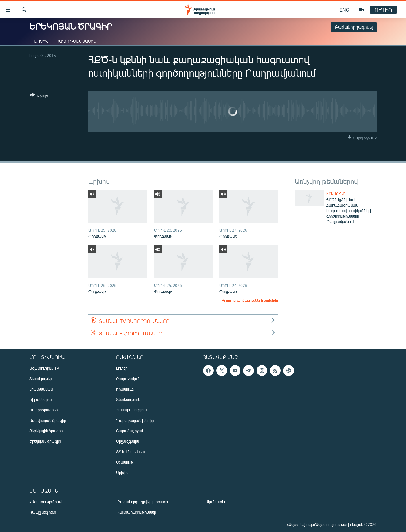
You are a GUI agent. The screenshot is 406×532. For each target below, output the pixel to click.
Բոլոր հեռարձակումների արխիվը (250, 300)
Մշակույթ (124, 462)
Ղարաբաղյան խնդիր (135, 420)
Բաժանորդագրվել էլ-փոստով (143, 502)
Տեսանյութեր (41, 379)
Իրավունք (336, 194)
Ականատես (216, 502)
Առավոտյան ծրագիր (48, 420)
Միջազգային (128, 441)
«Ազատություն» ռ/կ (46, 502)
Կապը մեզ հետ (43, 512)
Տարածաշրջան (130, 431)
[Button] (39, 97)
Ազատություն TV (44, 368)
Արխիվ (41, 41)
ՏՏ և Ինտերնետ (131, 452)
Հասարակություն (131, 410)
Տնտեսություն (128, 399)
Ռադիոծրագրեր (43, 410)
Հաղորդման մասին (77, 41)
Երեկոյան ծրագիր (45, 441)
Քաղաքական (128, 379)
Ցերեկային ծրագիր (46, 431)
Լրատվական (41, 389)
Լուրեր (122, 368)
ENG (344, 10)
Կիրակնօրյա (41, 399)
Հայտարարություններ (137, 512)
